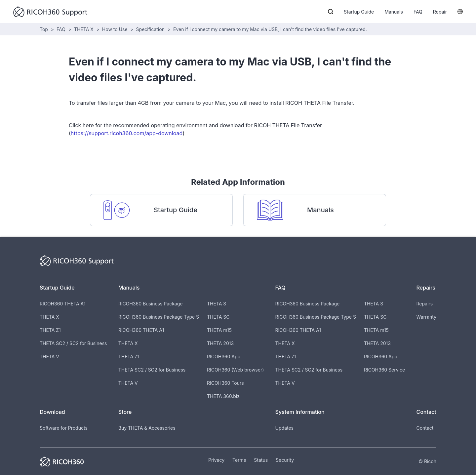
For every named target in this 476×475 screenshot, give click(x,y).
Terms (239, 460)
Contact (425, 428)
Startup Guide (359, 12)
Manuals (394, 12)
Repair (440, 12)
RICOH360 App (224, 356)
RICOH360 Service (384, 370)
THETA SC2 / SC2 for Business (73, 343)
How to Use (115, 29)
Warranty (426, 317)
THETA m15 (219, 330)
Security (285, 460)
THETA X (84, 29)
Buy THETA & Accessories (147, 428)
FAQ (418, 12)
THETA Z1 (50, 330)
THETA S (217, 304)
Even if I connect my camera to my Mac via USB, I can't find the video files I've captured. (270, 29)
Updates (284, 428)
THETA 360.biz (223, 396)
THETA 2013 (220, 343)
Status (261, 460)
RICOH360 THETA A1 (62, 304)
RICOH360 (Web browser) (235, 370)
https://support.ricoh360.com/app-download (127, 133)
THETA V (49, 356)
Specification (150, 29)
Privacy (216, 460)
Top (44, 29)
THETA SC (218, 317)
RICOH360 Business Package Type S (159, 317)
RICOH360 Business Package (151, 304)
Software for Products (64, 428)
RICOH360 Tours (225, 383)
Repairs (424, 304)
